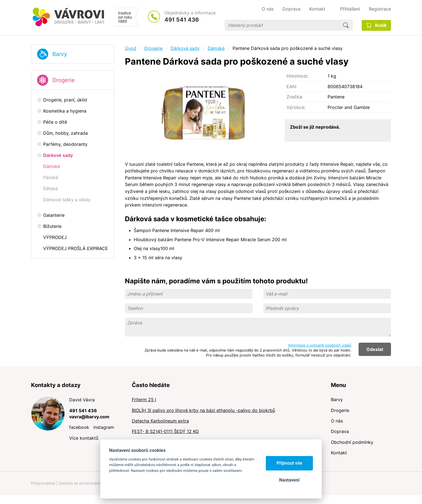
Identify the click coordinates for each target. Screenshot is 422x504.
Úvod (131, 48)
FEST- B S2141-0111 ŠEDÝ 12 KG (165, 431)
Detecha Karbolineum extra (160, 421)
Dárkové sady (185, 48)
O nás (337, 421)
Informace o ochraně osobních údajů (320, 345)
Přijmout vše (290, 463)
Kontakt (339, 453)
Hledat (346, 25)
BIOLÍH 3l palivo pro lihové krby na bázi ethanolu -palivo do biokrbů (203, 410)
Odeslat (375, 349)
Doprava (340, 431)
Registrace (380, 9)
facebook (79, 427)
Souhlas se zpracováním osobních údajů (95, 483)
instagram (104, 427)
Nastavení (289, 480)
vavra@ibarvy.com (89, 417)
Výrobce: (296, 107)
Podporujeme (43, 483)
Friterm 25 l (144, 399)
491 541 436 (182, 20)
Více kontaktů (84, 438)
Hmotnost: (298, 76)
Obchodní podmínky (352, 442)
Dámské (216, 48)
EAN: (292, 86)
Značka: (295, 97)
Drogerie (64, 80)
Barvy (60, 54)
